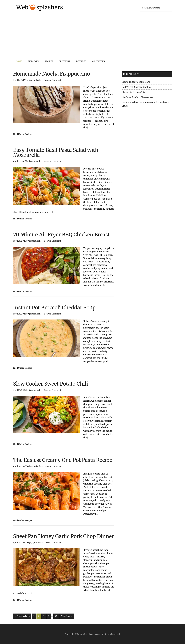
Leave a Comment (53, 80)
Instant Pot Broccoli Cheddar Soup (54, 308)
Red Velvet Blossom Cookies (137, 87)
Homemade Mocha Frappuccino (52, 74)
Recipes (29, 134)
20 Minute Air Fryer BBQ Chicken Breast (61, 235)
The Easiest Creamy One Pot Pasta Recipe (63, 460)
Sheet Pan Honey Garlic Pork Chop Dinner (64, 536)
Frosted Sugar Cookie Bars (136, 82)
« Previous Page (22, 616)
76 (56, 616)
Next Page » (67, 616)
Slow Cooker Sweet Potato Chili (51, 384)
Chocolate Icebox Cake (134, 92)
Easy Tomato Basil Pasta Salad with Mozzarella (56, 153)
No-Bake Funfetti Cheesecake (137, 97)
